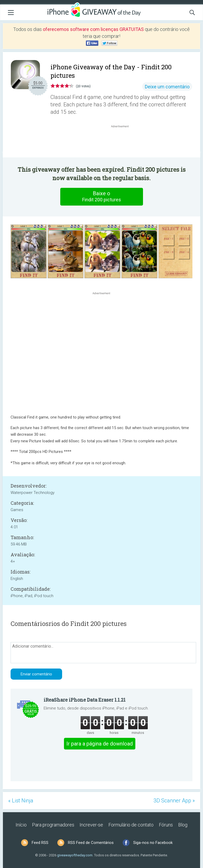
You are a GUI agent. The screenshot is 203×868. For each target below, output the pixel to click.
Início (21, 825)
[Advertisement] (123, 142)
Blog (183, 825)
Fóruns (166, 825)
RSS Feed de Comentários (91, 843)
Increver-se (91, 825)
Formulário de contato (131, 825)
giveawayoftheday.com (75, 855)
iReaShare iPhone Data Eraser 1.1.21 (85, 700)
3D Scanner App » (174, 801)
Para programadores (53, 825)
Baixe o (101, 197)
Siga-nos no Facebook (153, 843)
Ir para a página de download (100, 744)
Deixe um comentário (167, 87)
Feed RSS (40, 843)
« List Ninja (21, 801)
